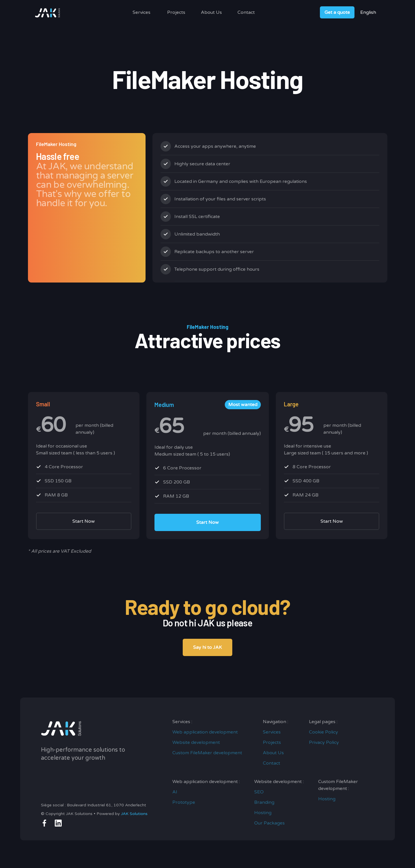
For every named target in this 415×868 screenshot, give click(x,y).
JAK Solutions (134, 814)
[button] (142, 12)
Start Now (84, 521)
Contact (246, 12)
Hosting (263, 813)
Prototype (184, 802)
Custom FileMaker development (207, 753)
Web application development (205, 732)
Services (142, 12)
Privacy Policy (324, 742)
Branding (264, 802)
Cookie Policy (323, 732)
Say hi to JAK (207, 647)
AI (175, 792)
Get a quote (337, 12)
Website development (196, 742)
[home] (48, 12)
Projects (176, 12)
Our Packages (269, 823)
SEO (259, 792)
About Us (211, 12)
